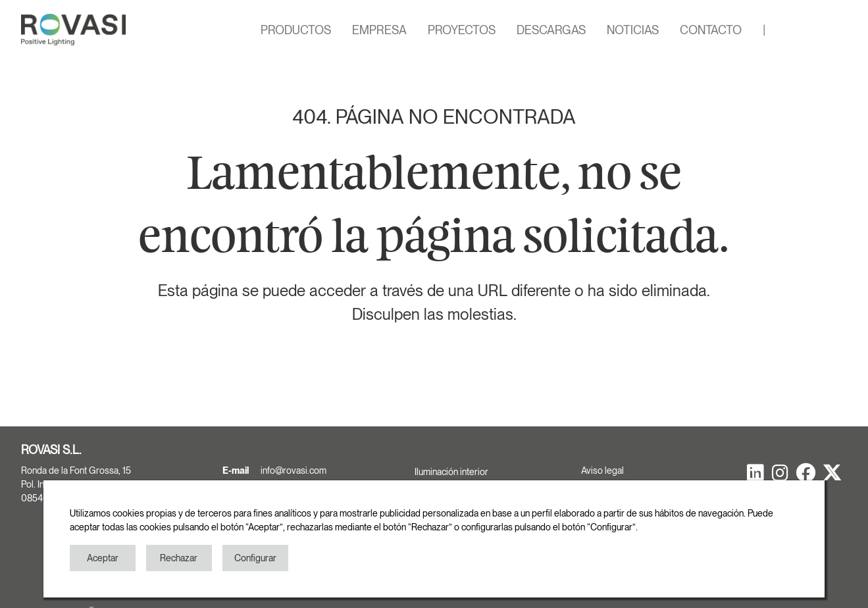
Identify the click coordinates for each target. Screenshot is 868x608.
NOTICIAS (633, 30)
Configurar (255, 558)
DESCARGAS (551, 30)
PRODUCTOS (296, 30)
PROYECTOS (462, 30)
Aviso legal (602, 470)
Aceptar (103, 558)
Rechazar (179, 558)
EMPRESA (379, 30)
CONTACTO (711, 30)
